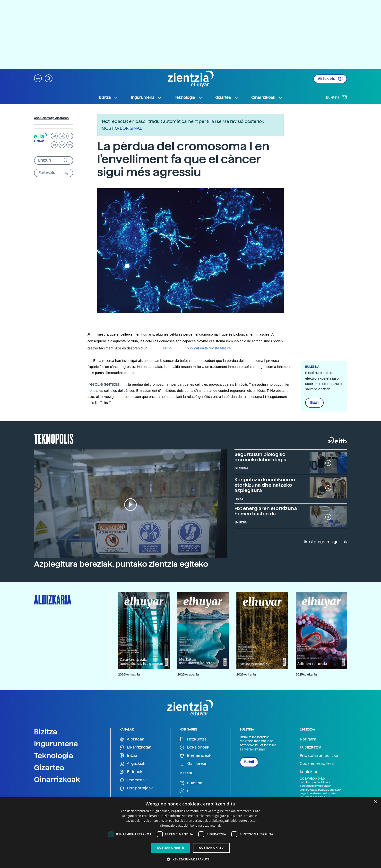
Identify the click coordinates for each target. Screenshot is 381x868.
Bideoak (131, 772)
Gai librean (194, 764)
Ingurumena (56, 744)
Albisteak (132, 739)
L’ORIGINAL (131, 128)
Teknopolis (54, 438)
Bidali (314, 403)
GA (70, 145)
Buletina (337, 97)
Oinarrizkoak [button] (267, 98)
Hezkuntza (193, 739)
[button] (38, 78)
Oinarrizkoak (57, 779)
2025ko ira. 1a (246, 674)
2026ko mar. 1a (129, 674)
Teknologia (54, 756)
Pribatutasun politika (319, 755)
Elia (210, 121)
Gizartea (49, 767)
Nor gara (308, 739)
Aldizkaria (330, 79)
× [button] (376, 802)
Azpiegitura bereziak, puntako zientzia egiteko (121, 564)
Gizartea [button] (227, 98)
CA (62, 145)
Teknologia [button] (189, 98)
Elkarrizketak (135, 747)
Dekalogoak (194, 747)
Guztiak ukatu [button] (211, 848)
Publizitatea (311, 747)
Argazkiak (132, 764)
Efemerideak (195, 756)
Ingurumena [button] (147, 98)
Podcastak (133, 780)
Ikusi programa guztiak (326, 542)
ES (62, 136)
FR (70, 136)
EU (54, 136)
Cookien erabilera (317, 763)
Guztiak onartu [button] (171, 848)
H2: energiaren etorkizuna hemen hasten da (266, 511)
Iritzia (128, 756)
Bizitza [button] (109, 98)
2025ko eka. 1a (306, 674)
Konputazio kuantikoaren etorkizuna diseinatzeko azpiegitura (265, 485)
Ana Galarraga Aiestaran (51, 118)
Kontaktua (309, 772)
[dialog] (190, 832)
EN (54, 145)
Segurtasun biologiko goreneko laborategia (260, 457)
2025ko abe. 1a (188, 674)
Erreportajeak (136, 788)
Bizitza (46, 732)
